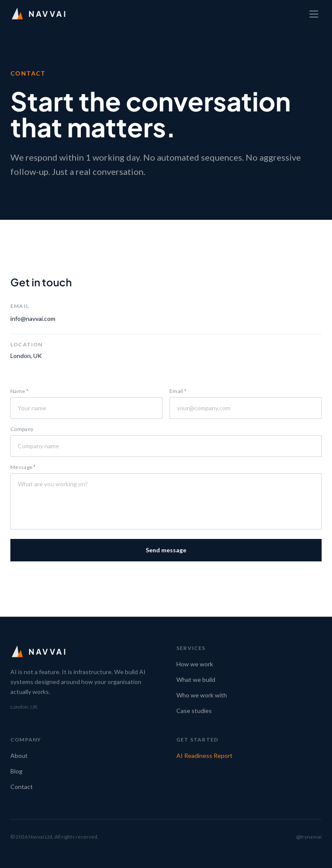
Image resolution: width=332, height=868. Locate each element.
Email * (178, 391)
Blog (16, 771)
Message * (23, 467)
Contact (22, 787)
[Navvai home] (39, 14)
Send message (166, 550)
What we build (196, 680)
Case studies (194, 711)
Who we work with (202, 695)
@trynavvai (309, 837)
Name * (19, 391)
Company (22, 429)
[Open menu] (314, 14)
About (19, 756)
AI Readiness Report (204, 756)
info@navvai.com (33, 318)
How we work (195, 664)
